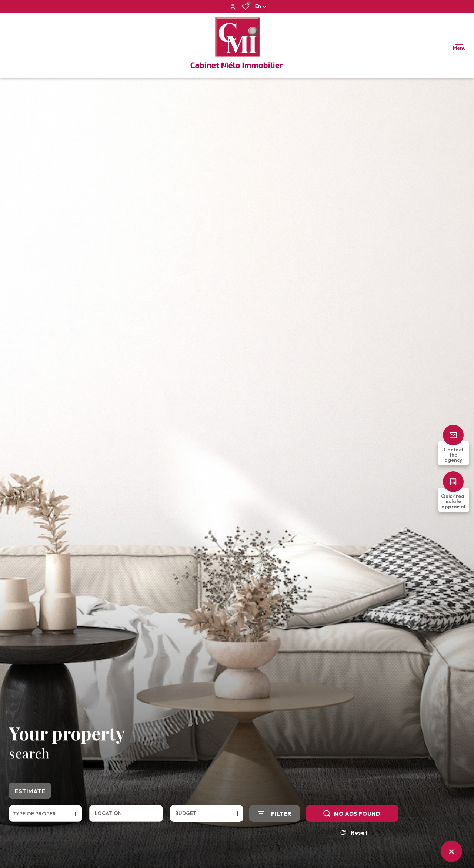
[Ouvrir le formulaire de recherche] (275, 816)
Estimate (30, 794)
